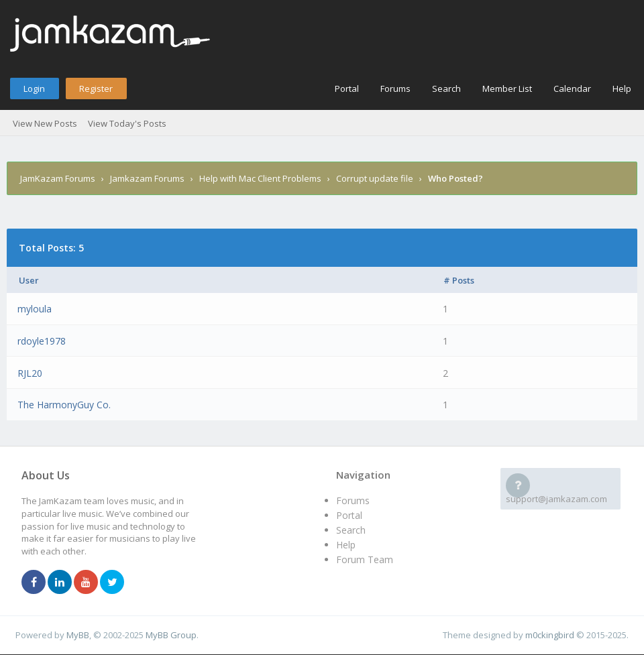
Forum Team (365, 559)
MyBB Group (171, 635)
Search (446, 88)
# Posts (459, 280)
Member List (507, 88)
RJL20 (30, 373)
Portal (347, 88)
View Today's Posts (127, 123)
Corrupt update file (375, 178)
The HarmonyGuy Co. (64, 405)
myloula (35, 309)
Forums (395, 88)
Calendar (572, 88)
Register (96, 88)
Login (34, 88)
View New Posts (45, 123)
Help (622, 88)
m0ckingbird (550, 635)
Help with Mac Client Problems (260, 178)
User (29, 280)
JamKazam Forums (58, 178)
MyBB (78, 635)
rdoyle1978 (42, 341)
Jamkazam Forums (147, 178)
